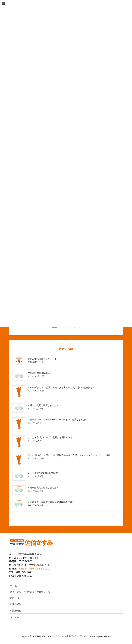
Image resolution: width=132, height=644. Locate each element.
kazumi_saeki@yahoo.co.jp (35, 569)
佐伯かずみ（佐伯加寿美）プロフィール (30, 592)
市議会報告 (16, 604)
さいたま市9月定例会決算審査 (43, 473)
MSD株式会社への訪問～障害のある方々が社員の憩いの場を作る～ (61, 387)
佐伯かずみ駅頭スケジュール (42, 359)
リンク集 (15, 617)
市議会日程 (16, 611)
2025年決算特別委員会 (39, 373)
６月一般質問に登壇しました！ (43, 405)
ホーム (13, 586)
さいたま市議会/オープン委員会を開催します (50, 437)
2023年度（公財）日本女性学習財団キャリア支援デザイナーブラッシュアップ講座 (69, 455)
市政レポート (17, 598)
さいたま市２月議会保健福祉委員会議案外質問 (51, 502)
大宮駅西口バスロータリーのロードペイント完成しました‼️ (57, 420)
